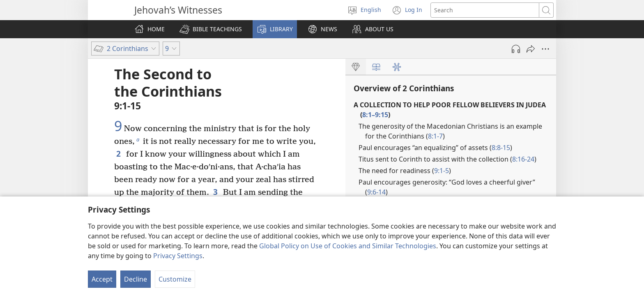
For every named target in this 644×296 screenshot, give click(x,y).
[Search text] (485, 10)
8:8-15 (501, 148)
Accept (102, 279)
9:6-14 (376, 192)
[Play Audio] (516, 49)
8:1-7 (435, 136)
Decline (136, 279)
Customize (175, 279)
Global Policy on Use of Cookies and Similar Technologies (348, 246)
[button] (211, 29)
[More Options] (545, 49)
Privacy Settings (178, 256)
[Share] (531, 49)
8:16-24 (523, 159)
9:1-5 (442, 171)
